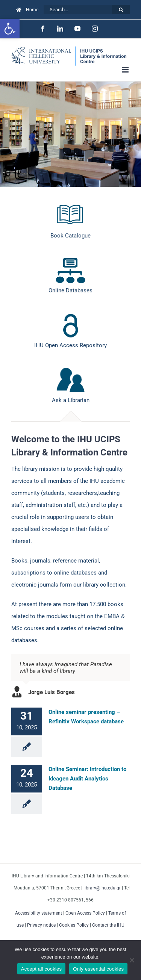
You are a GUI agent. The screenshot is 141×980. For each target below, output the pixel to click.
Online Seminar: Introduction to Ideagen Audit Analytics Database (87, 779)
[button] (10, 29)
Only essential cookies (98, 969)
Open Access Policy (85, 913)
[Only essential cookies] (132, 960)
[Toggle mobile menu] (126, 70)
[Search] (121, 10)
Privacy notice (41, 925)
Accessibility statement (39, 913)
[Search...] (78, 10)
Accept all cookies (42, 969)
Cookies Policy (74, 925)
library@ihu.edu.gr (102, 888)
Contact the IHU (108, 925)
